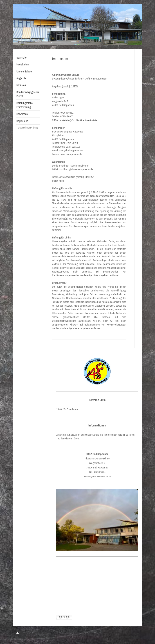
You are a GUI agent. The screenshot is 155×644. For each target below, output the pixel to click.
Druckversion (27, 633)
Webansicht (132, 637)
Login (135, 633)
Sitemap (43, 633)
